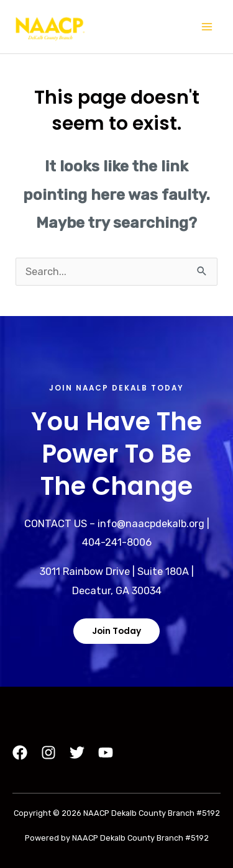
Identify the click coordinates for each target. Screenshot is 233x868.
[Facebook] (20, 753)
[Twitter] (77, 753)
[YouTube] (106, 753)
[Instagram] (48, 753)
